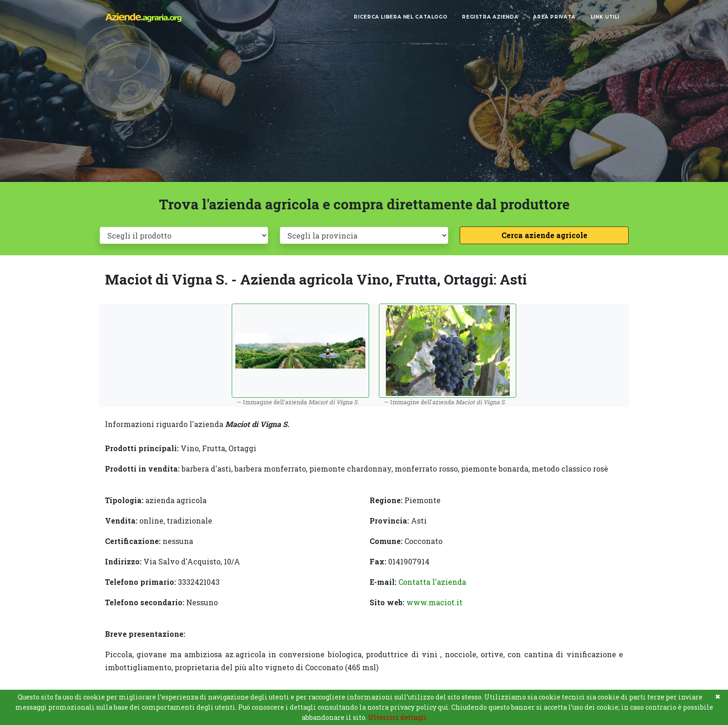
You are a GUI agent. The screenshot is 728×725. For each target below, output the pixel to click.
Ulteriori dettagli (397, 717)
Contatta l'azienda (432, 582)
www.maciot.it (434, 602)
